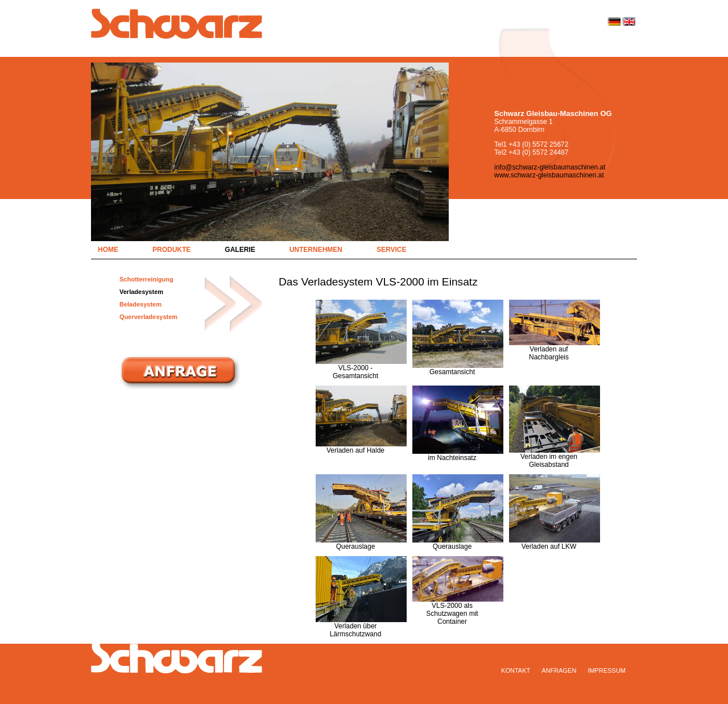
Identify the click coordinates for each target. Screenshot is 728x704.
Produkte (171, 250)
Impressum (607, 670)
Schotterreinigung (146, 279)
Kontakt (516, 670)
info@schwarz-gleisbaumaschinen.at (550, 167)
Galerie (240, 250)
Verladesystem (141, 292)
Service (391, 250)
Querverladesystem (148, 317)
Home (108, 250)
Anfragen (559, 670)
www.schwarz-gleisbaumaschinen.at (549, 175)
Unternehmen (316, 250)
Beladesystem (140, 304)
